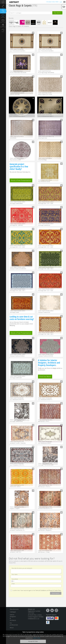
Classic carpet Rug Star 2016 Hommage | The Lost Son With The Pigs (46, 464)
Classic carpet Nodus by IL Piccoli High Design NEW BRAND (46, 72)
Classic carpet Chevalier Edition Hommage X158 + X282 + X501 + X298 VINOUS (46, 333)
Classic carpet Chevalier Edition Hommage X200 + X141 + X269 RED (46, 290)
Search (58, 13)
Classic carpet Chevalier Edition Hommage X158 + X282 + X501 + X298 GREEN (46, 268)
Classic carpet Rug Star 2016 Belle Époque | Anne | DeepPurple (45, 421)
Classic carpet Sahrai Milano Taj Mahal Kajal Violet (46, 137)
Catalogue (13, 612)
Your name (15, 574)
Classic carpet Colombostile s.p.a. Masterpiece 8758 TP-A (45, 399)
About (12, 628)
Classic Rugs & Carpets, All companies (19, 26)
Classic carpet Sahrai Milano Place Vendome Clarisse (45, 181)
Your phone (15, 579)
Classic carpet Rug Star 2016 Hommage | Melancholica (17, 421)
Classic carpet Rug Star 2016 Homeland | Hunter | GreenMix (18, 442)
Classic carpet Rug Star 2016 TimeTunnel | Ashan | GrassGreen (17, 486)
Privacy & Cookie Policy (55, 590)
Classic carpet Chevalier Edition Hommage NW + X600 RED (18, 224)
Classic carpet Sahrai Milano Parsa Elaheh (17, 137)
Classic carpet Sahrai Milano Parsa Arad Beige (45, 159)
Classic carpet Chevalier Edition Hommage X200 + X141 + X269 (46, 246)
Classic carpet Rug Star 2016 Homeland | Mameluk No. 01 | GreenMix (17, 530)
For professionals (13, 624)
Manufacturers (13, 609)
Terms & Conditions (41, 590)
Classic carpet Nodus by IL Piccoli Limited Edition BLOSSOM (18, 72)
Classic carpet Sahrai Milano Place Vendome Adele (17, 159)
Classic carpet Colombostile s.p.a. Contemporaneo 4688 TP (46, 115)
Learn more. (37, 638)
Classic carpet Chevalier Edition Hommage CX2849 (18, 312)
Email (13, 584)
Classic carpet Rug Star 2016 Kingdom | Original (17, 508)
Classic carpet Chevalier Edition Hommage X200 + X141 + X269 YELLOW (18, 246)
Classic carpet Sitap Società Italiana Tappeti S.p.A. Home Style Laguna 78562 (45, 94)
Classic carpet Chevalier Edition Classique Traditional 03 (46, 312)
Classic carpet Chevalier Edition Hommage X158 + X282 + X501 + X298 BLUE (18, 290)
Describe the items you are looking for (22, 568)
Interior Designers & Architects (13, 617)
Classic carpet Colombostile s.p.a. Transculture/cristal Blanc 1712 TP (18, 50)
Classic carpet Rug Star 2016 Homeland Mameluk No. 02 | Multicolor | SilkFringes (45, 508)
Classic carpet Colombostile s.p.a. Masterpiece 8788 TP (45, 442)
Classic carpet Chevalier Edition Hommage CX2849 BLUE (46, 224)
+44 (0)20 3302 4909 (52, 2)
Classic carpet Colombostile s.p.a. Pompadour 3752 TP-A (17, 464)
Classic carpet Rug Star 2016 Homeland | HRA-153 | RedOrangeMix (17, 551)
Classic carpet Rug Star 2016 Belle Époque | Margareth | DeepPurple (45, 530)
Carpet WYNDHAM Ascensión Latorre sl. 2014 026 (17, 94)
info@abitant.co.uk (34, 619)
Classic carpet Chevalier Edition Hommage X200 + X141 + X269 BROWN (46, 203)
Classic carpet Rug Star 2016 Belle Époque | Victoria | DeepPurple (45, 486)
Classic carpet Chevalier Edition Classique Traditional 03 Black (18, 355)
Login (61, 2)
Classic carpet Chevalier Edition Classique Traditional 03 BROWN (18, 268)
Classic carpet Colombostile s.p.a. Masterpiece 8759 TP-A (17, 399)
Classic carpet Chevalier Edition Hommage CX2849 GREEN (18, 203)
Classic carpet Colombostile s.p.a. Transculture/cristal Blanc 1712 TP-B (46, 50)
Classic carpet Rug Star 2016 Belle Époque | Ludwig (45, 551)
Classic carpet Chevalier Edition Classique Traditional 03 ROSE (46, 355)
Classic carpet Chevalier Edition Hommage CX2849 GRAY (18, 377)
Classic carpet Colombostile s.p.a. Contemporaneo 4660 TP (17, 115)
